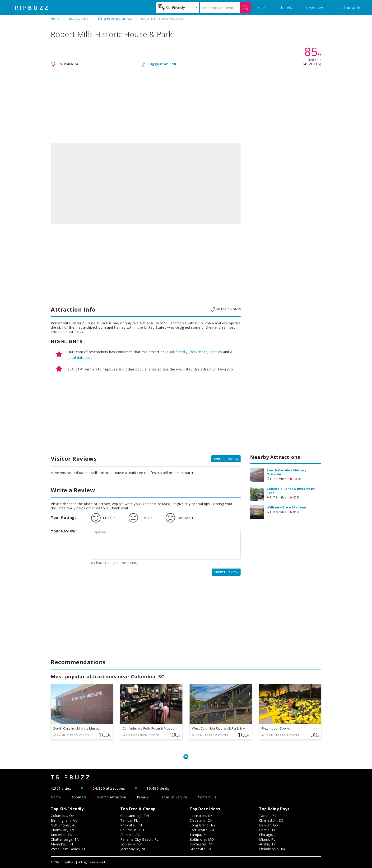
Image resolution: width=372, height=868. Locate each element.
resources (315, 8)
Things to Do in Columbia (115, 19)
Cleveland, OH (201, 820)
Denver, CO (269, 825)
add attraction (350, 8)
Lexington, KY (201, 816)
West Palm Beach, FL (68, 849)
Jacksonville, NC (133, 849)
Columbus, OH (63, 816)
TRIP (30, 8)
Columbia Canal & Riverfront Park (291, 491)
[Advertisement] (186, 105)
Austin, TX (267, 844)
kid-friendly (178, 352)
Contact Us (207, 797)
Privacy (143, 797)
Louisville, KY (131, 844)
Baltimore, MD (202, 839)
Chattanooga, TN (65, 839)
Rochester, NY (201, 844)
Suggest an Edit (162, 64)
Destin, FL (267, 830)
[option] (146, 184)
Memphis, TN (62, 844)
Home (55, 19)
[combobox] (178, 8)
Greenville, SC (201, 849)
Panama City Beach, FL (139, 839)
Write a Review (226, 459)
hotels (287, 8)
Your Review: (64, 531)
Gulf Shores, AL (64, 825)
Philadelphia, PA (272, 849)
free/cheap (198, 352)
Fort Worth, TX (202, 830)
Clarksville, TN (63, 830)
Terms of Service (173, 797)
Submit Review (226, 572)
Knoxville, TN (62, 835)
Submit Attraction (112, 797)
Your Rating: (63, 517)
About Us (79, 797)
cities (262, 8)
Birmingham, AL (64, 820)
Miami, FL (267, 839)
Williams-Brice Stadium (286, 507)
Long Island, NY (203, 825)
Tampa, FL (129, 820)
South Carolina (78, 19)
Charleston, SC (271, 820)
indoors (216, 352)
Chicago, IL (268, 835)
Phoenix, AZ (130, 835)
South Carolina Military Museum (287, 472)
